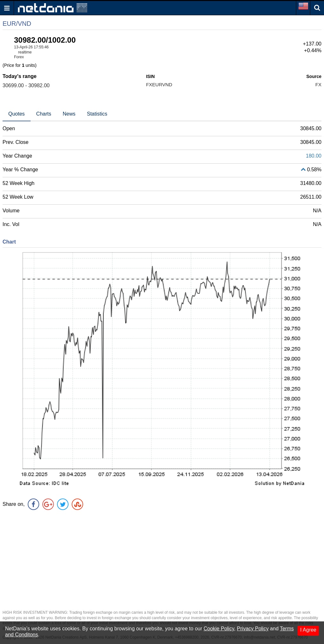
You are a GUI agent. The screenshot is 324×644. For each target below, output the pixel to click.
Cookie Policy (219, 629)
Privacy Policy (253, 629)
